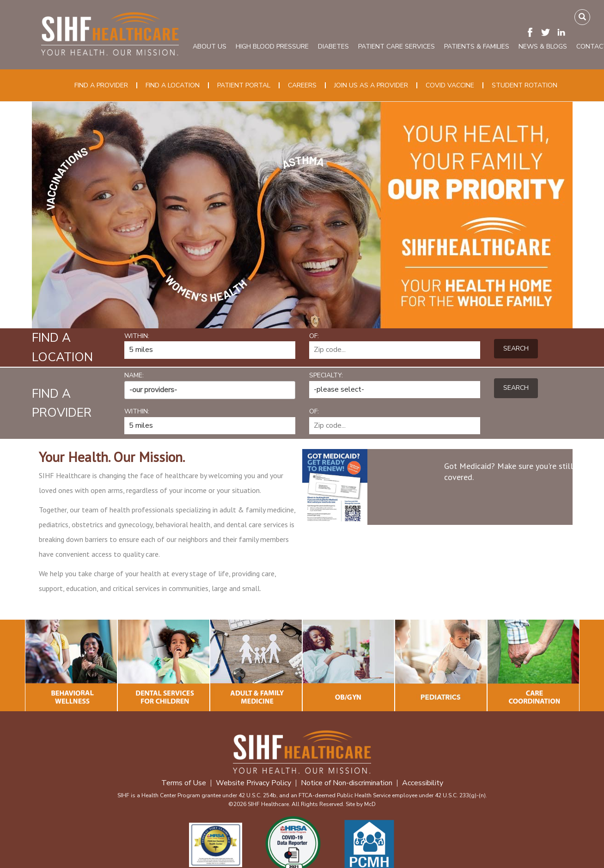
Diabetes (333, 46)
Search (516, 348)
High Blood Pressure (272, 46)
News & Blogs (543, 46)
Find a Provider (101, 85)
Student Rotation (525, 85)
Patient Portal (244, 85)
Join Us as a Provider (371, 85)
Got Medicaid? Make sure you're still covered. (509, 471)
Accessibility (423, 783)
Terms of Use (184, 783)
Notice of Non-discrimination (347, 783)
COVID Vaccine (450, 85)
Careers (302, 85)
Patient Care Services (397, 46)
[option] (302, 215)
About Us (210, 46)
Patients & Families (477, 46)
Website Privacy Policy (253, 783)
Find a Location (173, 85)
